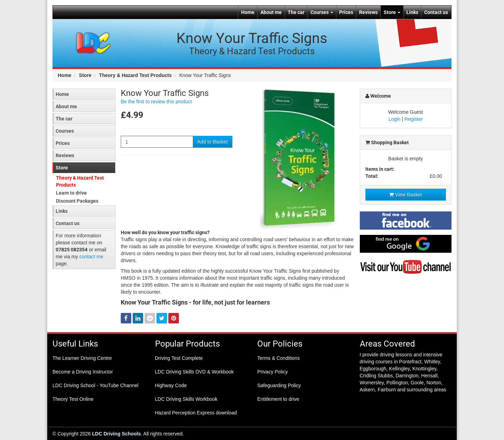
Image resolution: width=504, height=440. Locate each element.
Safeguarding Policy (279, 385)
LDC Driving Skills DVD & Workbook (194, 372)
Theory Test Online (73, 399)
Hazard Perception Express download (196, 413)
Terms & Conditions (278, 358)
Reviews (368, 12)
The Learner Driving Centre (82, 358)
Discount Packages (77, 201)
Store (392, 12)
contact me (91, 257)
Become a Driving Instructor (83, 372)
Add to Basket (213, 142)
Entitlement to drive (278, 399)
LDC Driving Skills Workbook (186, 399)
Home (248, 12)
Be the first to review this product (156, 102)
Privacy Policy (272, 372)
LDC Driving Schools (116, 434)
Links (412, 12)
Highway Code (171, 385)
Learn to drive (71, 193)
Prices (346, 12)
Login (394, 119)
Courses (322, 12)
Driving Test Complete (179, 358)
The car (296, 12)
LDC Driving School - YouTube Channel (95, 385)
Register (414, 119)
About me (271, 12)
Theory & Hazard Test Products (135, 75)
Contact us (436, 12)
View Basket (406, 195)
